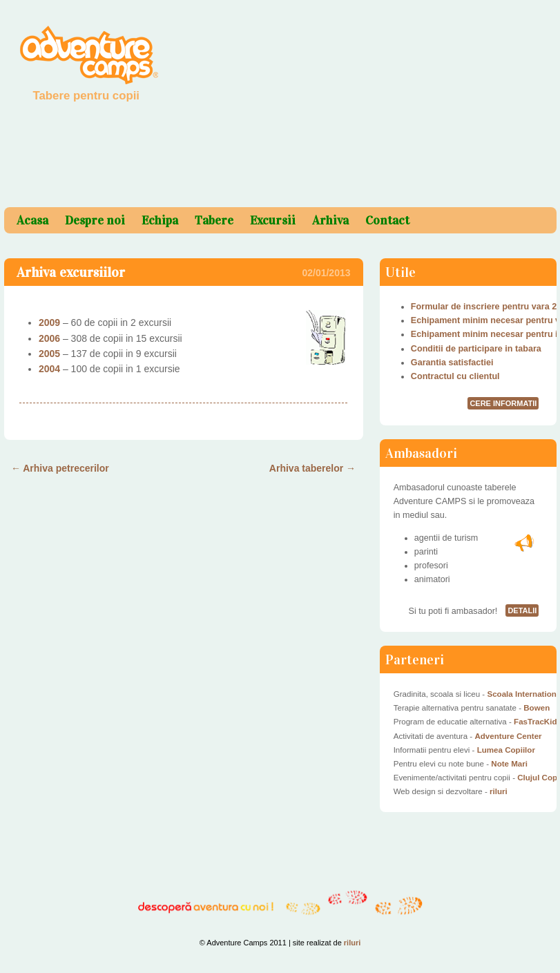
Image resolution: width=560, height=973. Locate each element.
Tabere (214, 220)
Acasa (32, 220)
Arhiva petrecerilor (60, 468)
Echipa (160, 220)
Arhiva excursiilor (71, 272)
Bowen (537, 708)
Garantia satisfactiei (452, 363)
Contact (387, 220)
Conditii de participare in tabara (476, 349)
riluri (499, 791)
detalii (522, 610)
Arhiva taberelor (312, 468)
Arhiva (330, 220)
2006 (49, 338)
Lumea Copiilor (506, 750)
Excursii (273, 220)
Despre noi (95, 220)
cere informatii (503, 403)
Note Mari (509, 764)
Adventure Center (508, 736)
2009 (49, 322)
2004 (49, 369)
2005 (49, 354)
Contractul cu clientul (455, 376)
